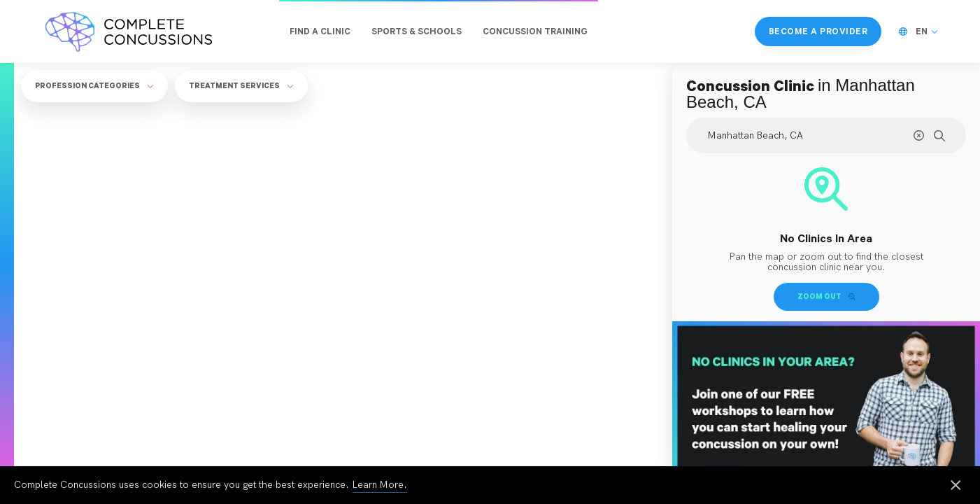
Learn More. (380, 485)
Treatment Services (241, 85)
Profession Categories (94, 85)
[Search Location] (826, 135)
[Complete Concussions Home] (129, 31)
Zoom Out (826, 296)
